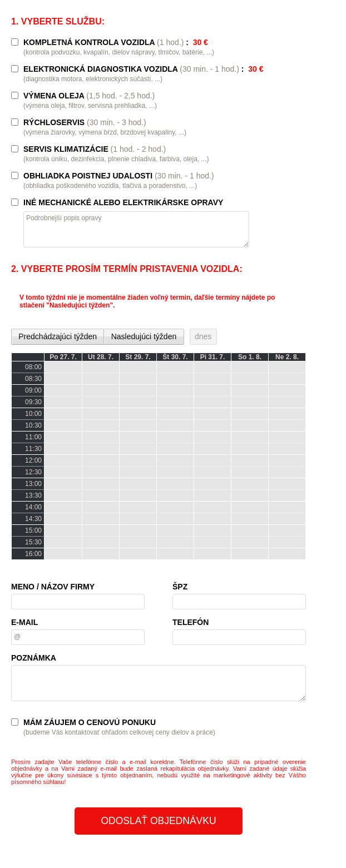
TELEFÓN (191, 622)
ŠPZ (180, 587)
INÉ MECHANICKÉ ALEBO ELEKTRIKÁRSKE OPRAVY (123, 202)
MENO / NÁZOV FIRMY (53, 587)
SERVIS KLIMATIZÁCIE (95, 149)
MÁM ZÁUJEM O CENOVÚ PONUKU (90, 722)
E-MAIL (24, 622)
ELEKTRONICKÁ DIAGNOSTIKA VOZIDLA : (144, 69)
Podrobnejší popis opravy (64, 218)
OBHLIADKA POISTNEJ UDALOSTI (119, 176)
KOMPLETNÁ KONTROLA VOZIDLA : (116, 42)
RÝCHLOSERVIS (85, 122)
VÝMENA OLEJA (89, 96)
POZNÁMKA (34, 658)
